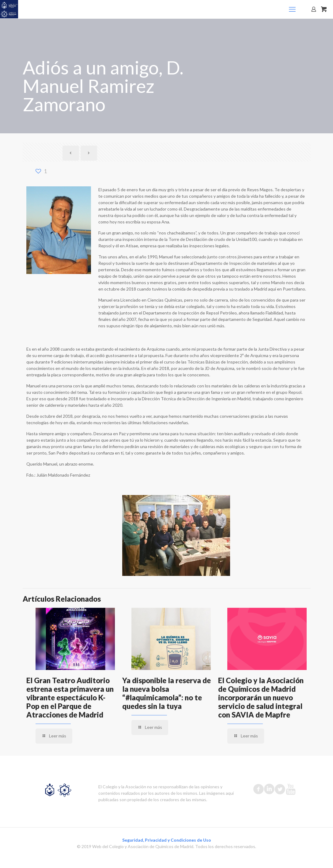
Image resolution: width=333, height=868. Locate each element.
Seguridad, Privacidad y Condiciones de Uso (167, 840)
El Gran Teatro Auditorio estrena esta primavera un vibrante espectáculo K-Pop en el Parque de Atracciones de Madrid (70, 697)
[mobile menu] (292, 9)
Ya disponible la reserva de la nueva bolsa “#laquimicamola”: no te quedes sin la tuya (166, 693)
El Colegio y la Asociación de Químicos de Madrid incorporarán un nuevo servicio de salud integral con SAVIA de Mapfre (261, 697)
